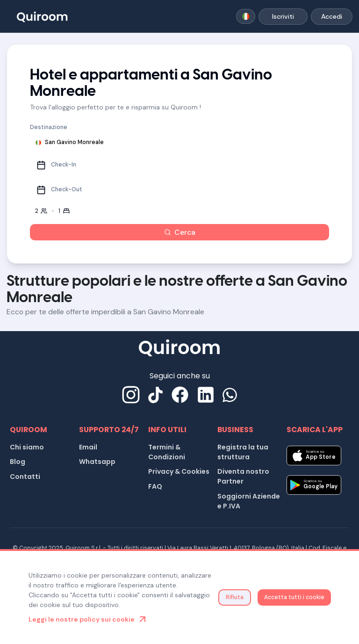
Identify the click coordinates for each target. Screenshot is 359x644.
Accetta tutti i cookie (294, 597)
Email (88, 447)
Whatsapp (97, 462)
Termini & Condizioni (167, 452)
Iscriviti (283, 16)
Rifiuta (235, 597)
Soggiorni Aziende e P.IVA (249, 501)
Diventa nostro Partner (243, 476)
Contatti (25, 477)
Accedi (332, 16)
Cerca (180, 232)
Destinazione (49, 127)
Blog (18, 462)
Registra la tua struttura (243, 452)
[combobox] (246, 16)
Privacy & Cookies (179, 471)
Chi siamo (27, 447)
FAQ (155, 486)
